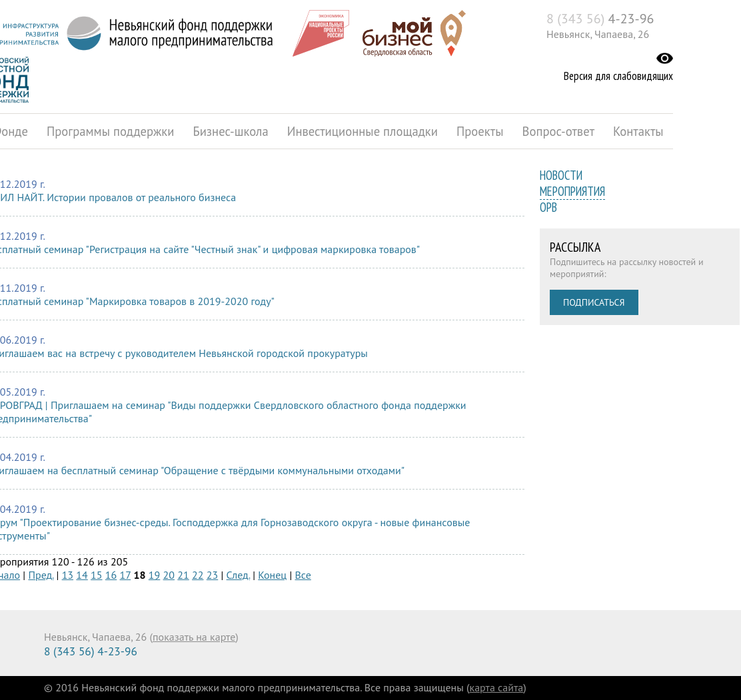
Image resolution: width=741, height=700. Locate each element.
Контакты (638, 131)
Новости (561, 175)
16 (111, 575)
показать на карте (194, 637)
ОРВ (548, 207)
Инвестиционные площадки (363, 131)
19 (154, 575)
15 (96, 575)
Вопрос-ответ (559, 131)
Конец (272, 575)
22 (198, 575)
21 (183, 575)
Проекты (480, 131)
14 (82, 575)
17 (126, 575)
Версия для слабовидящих (618, 76)
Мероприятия (572, 191)
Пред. (41, 575)
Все (303, 575)
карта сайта (497, 687)
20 (169, 575)
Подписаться (594, 302)
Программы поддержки (110, 131)
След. (238, 575)
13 (68, 575)
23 (212, 575)
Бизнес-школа (230, 131)
